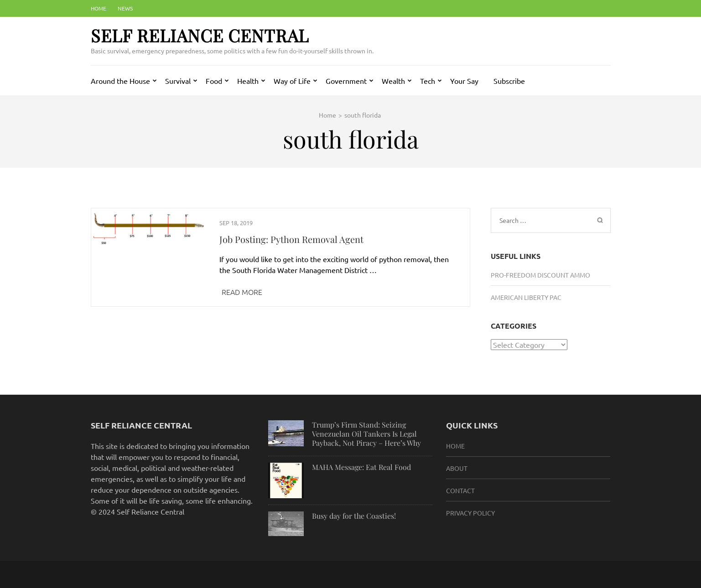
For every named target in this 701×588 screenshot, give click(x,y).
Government (346, 81)
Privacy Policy (470, 513)
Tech (428, 81)
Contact (460, 490)
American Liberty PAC (526, 297)
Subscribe (509, 81)
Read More (242, 292)
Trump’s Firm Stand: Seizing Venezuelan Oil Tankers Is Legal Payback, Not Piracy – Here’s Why (366, 434)
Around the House (120, 81)
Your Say (464, 81)
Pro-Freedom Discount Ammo (540, 275)
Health (248, 81)
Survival (178, 81)
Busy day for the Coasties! (354, 516)
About (457, 468)
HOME (455, 446)
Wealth (393, 81)
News (125, 8)
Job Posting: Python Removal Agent (291, 239)
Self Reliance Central (200, 35)
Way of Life (292, 81)
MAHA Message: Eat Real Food (361, 467)
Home (99, 8)
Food (214, 81)
